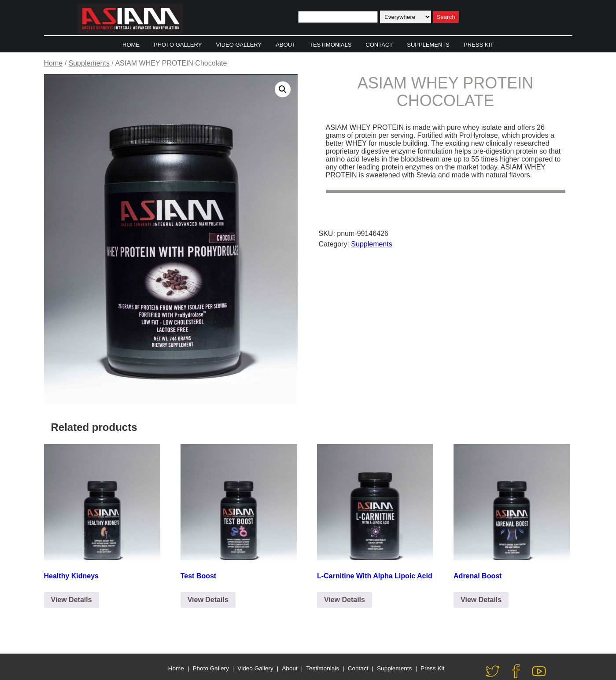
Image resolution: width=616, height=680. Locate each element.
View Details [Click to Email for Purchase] (72, 600)
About (286, 45)
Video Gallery (239, 45)
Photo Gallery (178, 45)
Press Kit (479, 45)
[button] (283, 89)
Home (131, 45)
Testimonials (330, 45)
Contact (379, 45)
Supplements (428, 45)
